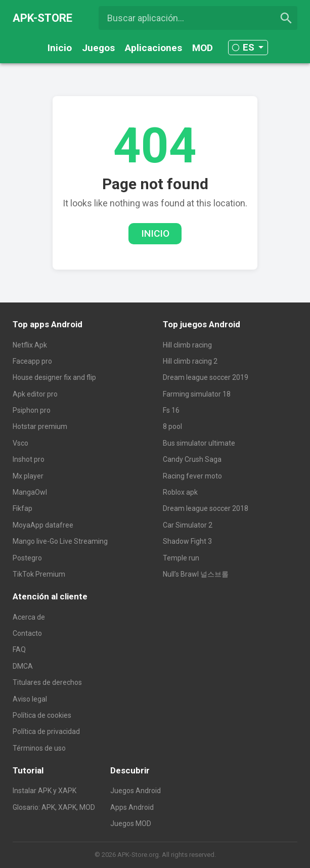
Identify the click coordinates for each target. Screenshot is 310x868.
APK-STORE (42, 18)
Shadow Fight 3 (187, 541)
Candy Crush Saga (192, 459)
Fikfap (23, 508)
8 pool (172, 426)
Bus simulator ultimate (199, 443)
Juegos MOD (131, 823)
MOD (203, 48)
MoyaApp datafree (43, 525)
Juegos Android (136, 791)
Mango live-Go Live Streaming (60, 541)
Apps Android (132, 807)
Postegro (27, 558)
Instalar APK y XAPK (45, 791)
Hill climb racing (187, 345)
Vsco (20, 443)
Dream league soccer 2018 (206, 508)
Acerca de (29, 617)
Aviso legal (30, 699)
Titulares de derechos (47, 682)
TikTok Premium (39, 574)
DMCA (23, 666)
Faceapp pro (32, 361)
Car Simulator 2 (188, 525)
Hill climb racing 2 (190, 361)
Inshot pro (29, 459)
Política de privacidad (46, 731)
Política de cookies (42, 715)
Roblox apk (180, 492)
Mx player (28, 476)
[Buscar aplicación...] (198, 18)
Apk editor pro (35, 394)
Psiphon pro (32, 410)
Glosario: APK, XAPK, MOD (54, 807)
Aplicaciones (153, 48)
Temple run (181, 558)
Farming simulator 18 (197, 394)
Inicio (60, 48)
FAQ (19, 649)
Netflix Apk (30, 345)
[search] (286, 18)
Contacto (27, 633)
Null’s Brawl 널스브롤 (196, 574)
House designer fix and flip (54, 377)
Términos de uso (39, 748)
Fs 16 (171, 410)
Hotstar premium (40, 426)
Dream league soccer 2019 (206, 377)
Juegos (98, 48)
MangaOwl (30, 492)
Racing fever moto (192, 476)
